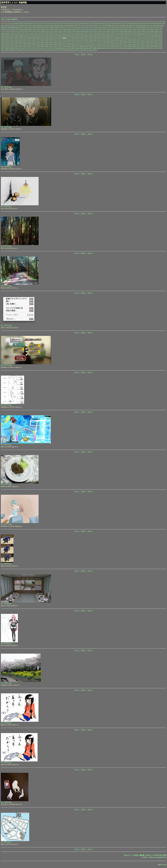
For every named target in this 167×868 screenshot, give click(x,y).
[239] (138, 34)
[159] (112, 30)
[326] (34, 40)
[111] (65, 28)
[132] (156, 28)
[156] (99, 30)
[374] (82, 42)
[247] (12, 36)
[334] (69, 40)
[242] (152, 34)
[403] (47, 44)
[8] (26, 23)
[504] (3, 50)
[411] (82, 44)
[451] (95, 46)
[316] (152, 38)
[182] (51, 32)
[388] (143, 42)
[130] (147, 28)
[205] (152, 32)
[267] (99, 36)
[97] (6, 28)
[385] (130, 42)
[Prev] (77, 54)
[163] (130, 30)
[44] (150, 23)
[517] (60, 50)
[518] (64, 50)
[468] (7, 48)
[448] (82, 46)
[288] (29, 38)
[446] (73, 46)
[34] (115, 23)
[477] (47, 48)
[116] (86, 28)
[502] (156, 48)
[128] (138, 28)
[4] (16, 23)
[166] (143, 30)
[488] (95, 48)
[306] (108, 38)
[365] (42, 42)
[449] (86, 46)
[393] (3, 44)
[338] (86, 40)
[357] (7, 42)
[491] (108, 48)
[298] (73, 38)
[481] (64, 48)
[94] (159, 26)
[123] (117, 28)
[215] (33, 34)
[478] (51, 48)
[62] (48, 26)
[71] (79, 26)
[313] (138, 38)
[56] (27, 26)
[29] (98, 23)
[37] (125, 23)
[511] (33, 50)
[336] (77, 40)
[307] (112, 38)
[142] (38, 30)
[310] (125, 38)
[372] (73, 42)
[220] (55, 34)
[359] (16, 42)
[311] (130, 38)
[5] (19, 23)
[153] (86, 30)
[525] (95, 50)
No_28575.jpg (6, 365)
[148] (64, 30)
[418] (112, 44)
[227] (86, 34)
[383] (121, 42)
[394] (7, 44)
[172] (7, 32)
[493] (117, 48)
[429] (160, 44)
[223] (68, 34)
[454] (108, 46)
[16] (53, 23)
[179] (38, 32)
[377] (95, 42)
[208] (3, 34)
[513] (42, 50)
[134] (3, 30)
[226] (82, 34)
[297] (69, 38)
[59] (37, 26)
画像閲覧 (14, 19)
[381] (112, 42)
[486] (86, 48)
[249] (20, 36)
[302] (90, 38)
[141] (34, 30)
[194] (103, 32)
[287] (25, 38)
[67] (65, 26)
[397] (20, 44)
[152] (82, 30)
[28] (94, 23)
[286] (20, 38)
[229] (95, 34)
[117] (91, 28)
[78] (103, 26)
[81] (113, 26)
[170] (160, 30)
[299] (77, 38)
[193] (99, 32)
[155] (95, 30)
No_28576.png (6, 325)
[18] (60, 23)
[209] (7, 34)
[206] (156, 32)
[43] (146, 23)
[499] (143, 48)
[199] (125, 32)
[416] (103, 44)
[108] (52, 28)
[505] (7, 50)
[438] (38, 46)
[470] (16, 48)
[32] (108, 23)
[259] (64, 36)
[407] (64, 44)
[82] (117, 26)
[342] (103, 40)
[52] (13, 26)
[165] (138, 30)
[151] (77, 30)
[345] (117, 40)
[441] (51, 46)
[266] (95, 36)
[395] (12, 44)
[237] (130, 34)
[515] (51, 50)
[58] (34, 26)
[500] (147, 48)
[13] (42, 23)
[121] (108, 28)
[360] (20, 42)
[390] (152, 42)
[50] (6, 26)
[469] (12, 48)
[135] (7, 30)
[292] (47, 38)
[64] (54, 26)
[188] (77, 32)
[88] (138, 26)
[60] (41, 26)
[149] (69, 30)
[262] (77, 36)
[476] (42, 48)
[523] (86, 50)
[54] (20, 26)
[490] (103, 48)
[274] (130, 36)
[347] (125, 40)
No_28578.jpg (6, 246)
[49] (2, 26)
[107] (47, 28)
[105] (39, 28)
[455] (112, 46)
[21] (70, 23)
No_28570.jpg (6, 564)
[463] (147, 46)
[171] (3, 32)
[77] (100, 26)
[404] (51, 44)
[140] (29, 30)
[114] (78, 28)
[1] (8, 23)
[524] (90, 50)
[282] (3, 38)
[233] (112, 34)
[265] (90, 36)
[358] (12, 42)
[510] (29, 50)
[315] (147, 38)
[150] (73, 30)
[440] (47, 46)
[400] (34, 44)
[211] (16, 34)
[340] (95, 40)
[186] (69, 32)
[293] (51, 38)
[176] (25, 32)
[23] (77, 23)
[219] (51, 34)
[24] (80, 23)
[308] (117, 38)
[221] (60, 34)
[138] (20, 30)
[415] (99, 44)
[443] (60, 46)
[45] (153, 23)
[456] (117, 46)
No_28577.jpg (6, 286)
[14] (46, 23)
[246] (7, 36)
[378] (99, 42)
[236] (125, 34)
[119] (99, 28)
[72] (82, 26)
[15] (49, 23)
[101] (21, 28)
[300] (82, 38)
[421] (125, 44)
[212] (20, 34)
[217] (42, 34)
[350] (138, 40)
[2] (11, 23)
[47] (160, 23)
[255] (47, 36)
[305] (103, 38)
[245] (3, 36)
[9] (29, 23)
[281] (160, 36)
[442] (55, 46)
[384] (125, 42)
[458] (125, 46)
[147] (60, 30)
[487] (90, 48)
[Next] (90, 54)
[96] (2, 28)
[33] (112, 23)
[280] (156, 36)
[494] (121, 48)
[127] (134, 28)
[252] (34, 36)
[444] (64, 46)
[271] (117, 36)
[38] (129, 23)
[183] (55, 32)
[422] (130, 44)
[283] (7, 38)
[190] (86, 32)
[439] (42, 46)
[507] (16, 50)
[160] (117, 30)
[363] (34, 42)
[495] (125, 48)
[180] (42, 32)
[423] (134, 44)
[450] (90, 46)
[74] (89, 26)
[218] (47, 34)
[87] (134, 26)
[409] (73, 44)
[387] (138, 42)
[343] (108, 40)
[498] (138, 48)
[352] (147, 40)
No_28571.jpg (6, 524)
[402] (42, 44)
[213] (25, 34)
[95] (162, 26)
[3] (14, 23)
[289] (34, 38)
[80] (110, 26)
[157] (103, 30)
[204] (147, 32)
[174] (16, 32)
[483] (73, 48)
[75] (93, 26)
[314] (143, 38)
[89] (141, 26)
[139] (25, 30)
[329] (47, 40)
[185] (64, 32)
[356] (3, 42)
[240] (143, 34)
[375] (86, 42)
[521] (77, 50)
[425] (143, 44)
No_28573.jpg (6, 445)
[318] (160, 38)
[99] (13, 28)
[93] (155, 26)
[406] (60, 44)
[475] (38, 48)
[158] (108, 30)
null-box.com (162, 865)
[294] (55, 38)
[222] (64, 34)
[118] (95, 28)
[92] (152, 26)
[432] (12, 46)
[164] (134, 30)
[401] (38, 44)
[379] (103, 42)
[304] (99, 38)
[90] (145, 26)
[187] (73, 32)
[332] (60, 40)
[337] (82, 40)
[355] (160, 40)
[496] (130, 48)
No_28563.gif (6, 842)
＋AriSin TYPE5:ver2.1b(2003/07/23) (154, 857)
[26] (87, 23)
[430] (3, 46)
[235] (121, 34)
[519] (68, 50)
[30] (101, 23)
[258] (60, 36)
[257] (55, 36)
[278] (147, 36)
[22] (73, 23)
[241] (147, 34)
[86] (131, 26)
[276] (138, 36)
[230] (99, 34)
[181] (47, 32)
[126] (130, 28)
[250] (25, 36)
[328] (42, 40)
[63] (51, 26)
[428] (156, 44)
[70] (75, 26)
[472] (25, 48)
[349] (134, 40)
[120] (103, 28)
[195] (108, 32)
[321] (12, 40)
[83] (120, 26)
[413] (90, 44)
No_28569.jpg (6, 604)
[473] (29, 48)
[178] (34, 32)
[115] (82, 28)
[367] (51, 42)
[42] (143, 23)
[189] (82, 32)
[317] (156, 38)
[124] (121, 28)
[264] (86, 36)
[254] (42, 36)
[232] (108, 34)
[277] (143, 36)
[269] (108, 36)
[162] (125, 30)
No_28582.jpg (6, 87)
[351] (143, 40)
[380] (108, 42)
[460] (134, 46)
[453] (103, 46)
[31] (105, 23)
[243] (156, 34)
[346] (121, 40)
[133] (160, 28)
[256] (51, 36)
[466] (160, 46)
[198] (121, 32)
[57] (30, 26)
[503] (160, 48)
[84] (124, 26)
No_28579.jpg (6, 206)
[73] (86, 26)
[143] (42, 30)
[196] (112, 32)
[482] (69, 48)
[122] (112, 28)
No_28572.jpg (6, 484)
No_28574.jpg (6, 405)
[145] (51, 30)
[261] (73, 36)
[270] (112, 36)
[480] (60, 48)
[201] (134, 32)
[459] (130, 46)
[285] (16, 38)
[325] (29, 40)
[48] (164, 23)
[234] (116, 34)
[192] (95, 32)
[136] (12, 30)
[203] (143, 32)
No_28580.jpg (6, 167)
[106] (43, 28)
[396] (16, 44)
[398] (25, 44)
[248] (16, 36)
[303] (95, 38)
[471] (20, 48)
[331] (55, 40)
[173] (12, 32)
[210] (12, 34)
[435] (25, 46)
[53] (16, 26)
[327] (38, 40)
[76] (96, 26)
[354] (156, 40)
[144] (47, 30)
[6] (21, 23)
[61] (44, 26)
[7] (24, 23)
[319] (3, 40)
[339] (90, 40)
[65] (58, 26)
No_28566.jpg (6, 723)
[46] (157, 23)
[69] (72, 26)
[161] (121, 30)
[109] (56, 28)
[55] (23, 26)
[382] (117, 42)
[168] (152, 30)
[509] (25, 50)
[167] (147, 30)
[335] (73, 40)
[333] (64, 40)
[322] (16, 40)
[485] (82, 48)
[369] (60, 42)
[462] (143, 46)
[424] (138, 44)
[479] (55, 48)
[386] (134, 42)
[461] (138, 46)
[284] (12, 38)
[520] (73, 50)
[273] (125, 36)
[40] (136, 23)
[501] (152, 48)
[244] (160, 34)
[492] (112, 48)
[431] (7, 46)
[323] (20, 40)
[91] (148, 26)
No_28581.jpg (6, 127)
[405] (55, 44)
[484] (77, 48)
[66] (61, 26)
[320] (7, 40)
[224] (73, 34)
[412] (86, 44)
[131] (152, 28)
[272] (121, 36)
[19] (63, 23)
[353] (152, 40)
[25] (84, 23)
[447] (77, 46)
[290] (38, 38)
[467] (3, 48)
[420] (121, 44)
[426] (147, 44)
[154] (90, 30)
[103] (30, 28)
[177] (29, 32)
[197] (117, 32)
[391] (156, 42)
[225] (77, 34)
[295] (60, 38)
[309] (121, 38)
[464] (152, 46)
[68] (68, 26)
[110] (60, 28)
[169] (156, 30)
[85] (127, 26)
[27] (91, 23)
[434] (20, 46)
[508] (20, 50)
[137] (16, 30)
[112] (69, 28)
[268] (103, 36)
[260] (69, 36)
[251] (29, 36)
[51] (9, 26)
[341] (99, 40)
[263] (82, 36)
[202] (138, 32)
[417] (108, 44)
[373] (77, 42)
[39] (132, 23)
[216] (38, 34)
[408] (69, 44)
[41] (139, 23)
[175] (20, 32)
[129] (143, 28)
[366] (47, 42)
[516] (55, 50)
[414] (95, 44)
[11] (35, 23)
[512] (38, 50)
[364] (38, 42)
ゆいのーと (128, 855)
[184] (60, 32)
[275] (134, 36)
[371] (69, 42)
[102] (26, 28)
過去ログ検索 (6, 19)
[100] (17, 28)
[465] (156, 46)
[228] (90, 34)
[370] (64, 42)
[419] (116, 44)
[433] (16, 46)
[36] (122, 23)
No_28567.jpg (6, 683)
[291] (42, 38)
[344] (112, 40)
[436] (29, 46)
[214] (29, 34)
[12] (39, 23)
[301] (86, 38)
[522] (82, 50)
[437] (34, 46)
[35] (119, 23)
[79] (107, 26)
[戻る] (83, 54)
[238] (134, 34)
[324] (25, 40)
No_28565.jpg (6, 762)
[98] (9, 28)
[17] (56, 23)
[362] (29, 42)
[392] (160, 42)
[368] (55, 42)
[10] (32, 23)
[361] (25, 42)
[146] (55, 30)
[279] (152, 36)
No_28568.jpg (6, 643)
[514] (47, 50)
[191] (90, 32)
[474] (34, 48)
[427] (152, 44)
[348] (130, 40)
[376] (90, 42)
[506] (12, 50)
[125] (125, 28)
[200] (130, 32)
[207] (160, 32)
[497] (134, 48)
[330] (51, 40)
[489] (99, 48)
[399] (29, 44)
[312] (134, 38)
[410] (77, 44)
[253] (38, 36)
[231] (103, 34)
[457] (121, 46)
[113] (73, 28)
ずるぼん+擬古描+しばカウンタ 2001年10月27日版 (150, 855)
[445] (69, 46)
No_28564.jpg (6, 802)
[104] (34, 28)
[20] (66, 23)
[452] (99, 46)
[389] (147, 42)
